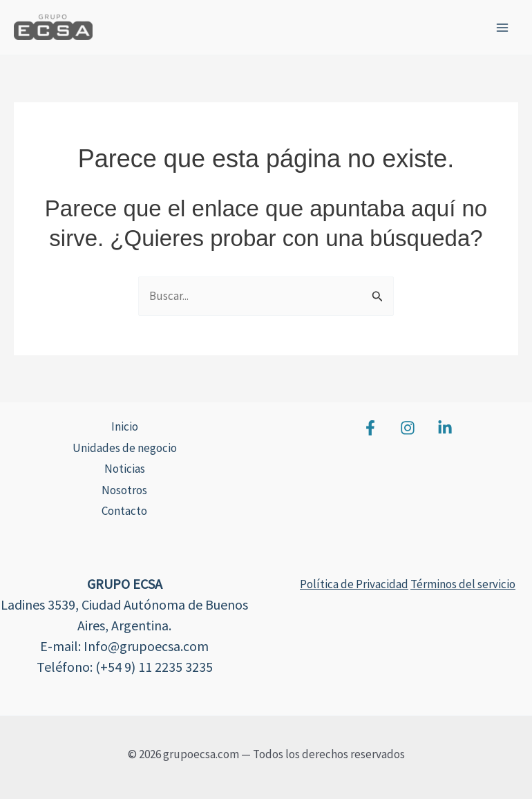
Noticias (125, 469)
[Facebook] (370, 428)
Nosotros (124, 490)
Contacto (124, 511)
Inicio (125, 426)
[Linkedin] (445, 428)
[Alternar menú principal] (503, 28)
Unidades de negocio (125, 448)
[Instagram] (408, 428)
